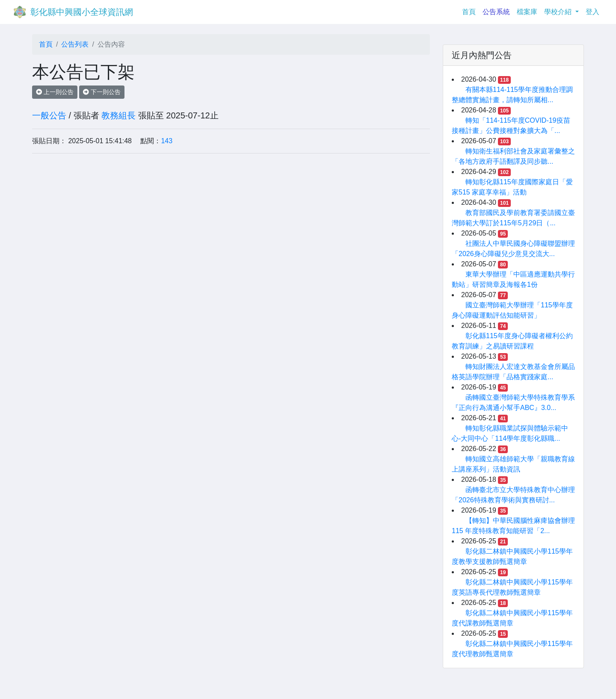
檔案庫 (527, 12)
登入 (592, 12)
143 (167, 141)
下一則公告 (102, 92)
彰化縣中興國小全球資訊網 (82, 12)
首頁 (471, 11)
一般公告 (49, 115)
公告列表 (75, 44)
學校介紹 (559, 12)
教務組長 (118, 115)
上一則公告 (55, 92)
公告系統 (496, 12)
